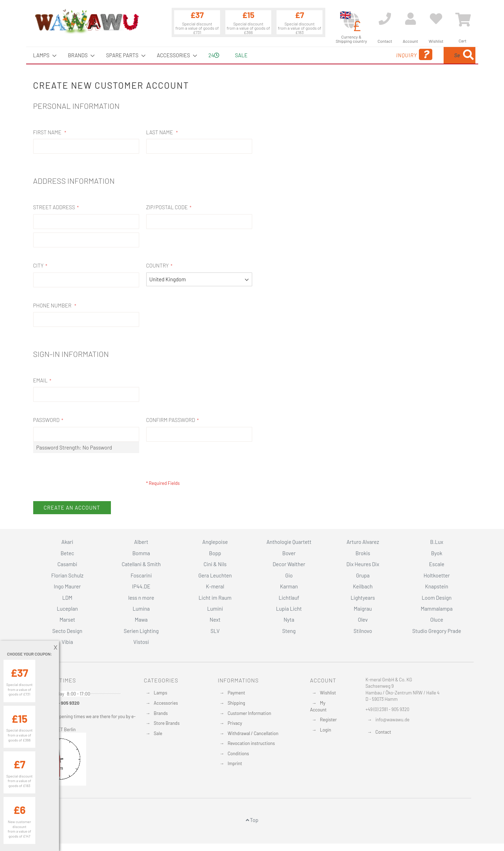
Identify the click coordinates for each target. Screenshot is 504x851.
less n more (141, 598)
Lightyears (363, 598)
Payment (236, 693)
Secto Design (67, 631)
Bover (289, 553)
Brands (161, 713)
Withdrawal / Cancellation (253, 733)
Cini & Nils (215, 564)
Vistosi (141, 642)
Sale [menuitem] (241, 55)
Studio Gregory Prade (437, 631)
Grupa (363, 575)
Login (326, 730)
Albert (141, 542)
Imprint (235, 763)
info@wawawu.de (393, 720)
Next (215, 620)
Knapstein (437, 586)
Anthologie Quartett (289, 542)
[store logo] (87, 21)
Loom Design (437, 598)
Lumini (215, 609)
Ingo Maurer (67, 586)
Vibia (67, 642)
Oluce (437, 620)
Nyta (289, 620)
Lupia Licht (289, 609)
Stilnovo (363, 631)
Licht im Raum (215, 598)
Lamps (160, 693)
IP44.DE (141, 586)
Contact (383, 732)
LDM (67, 598)
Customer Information (249, 713)
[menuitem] (43, 55)
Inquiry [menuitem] (357, 55)
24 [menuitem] (214, 55)
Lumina (141, 609)
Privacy (235, 723)
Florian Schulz (67, 575)
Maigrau (363, 609)
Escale (437, 564)
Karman (289, 586)
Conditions (238, 753)
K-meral (215, 586)
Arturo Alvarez (363, 542)
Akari (67, 542)
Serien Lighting (141, 631)
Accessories (166, 703)
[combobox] (424, 55)
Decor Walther (289, 564)
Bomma (141, 553)
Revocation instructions (251, 743)
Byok (437, 553)
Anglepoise (215, 542)
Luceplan (67, 609)
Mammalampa (437, 609)
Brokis (363, 553)
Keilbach (363, 586)
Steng (289, 631)
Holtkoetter (437, 575)
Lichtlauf (289, 598)
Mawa (141, 620)
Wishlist (328, 693)
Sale (158, 733)
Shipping (236, 703)
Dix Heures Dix (363, 564)
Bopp (215, 553)
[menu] (252, 55)
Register (328, 720)
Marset (67, 620)
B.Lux (437, 542)
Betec (67, 553)
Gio (289, 575)
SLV (215, 631)
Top (252, 820)
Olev (363, 620)
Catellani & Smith (141, 564)
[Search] (468, 55)
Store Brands (167, 723)
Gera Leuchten (215, 575)
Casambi (67, 564)
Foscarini (141, 575)
